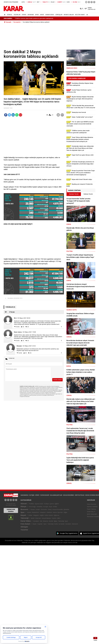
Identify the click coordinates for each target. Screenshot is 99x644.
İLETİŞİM (32, 495)
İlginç (56, 521)
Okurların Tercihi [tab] (74, 194)
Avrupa (46, 507)
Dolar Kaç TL (91, 512)
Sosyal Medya (46, 518)
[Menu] (87, 15)
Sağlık (42, 515)
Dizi (41, 521)
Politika (31, 504)
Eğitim (57, 504)
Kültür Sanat (80, 15)
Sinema (45, 521)
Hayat (42, 15)
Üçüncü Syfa (39, 504)
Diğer (65, 512)
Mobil (33, 518)
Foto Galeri (25, 524)
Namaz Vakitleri (92, 507)
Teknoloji (24, 518)
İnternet (38, 518)
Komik (51, 521)
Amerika (39, 507)
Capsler (40, 524)
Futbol (29, 512)
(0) (23, 327)
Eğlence (56, 515)
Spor (37, 15)
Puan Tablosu (91, 509)
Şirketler (66, 509)
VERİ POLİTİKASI (79, 495)
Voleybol (43, 512)
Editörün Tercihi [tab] (88, 194)
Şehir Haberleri (92, 514)
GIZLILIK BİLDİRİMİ (68, 495)
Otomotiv (44, 509)
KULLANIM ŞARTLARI (56, 495)
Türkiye (46, 504)
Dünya (24, 15)
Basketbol (35, 512)
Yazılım (54, 518)
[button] (47, 115)
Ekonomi (31, 15)
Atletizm (49, 512)
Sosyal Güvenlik (58, 509)
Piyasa (33, 509)
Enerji (50, 509)
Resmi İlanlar (69, 15)
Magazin (36, 515)
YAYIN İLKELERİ (45, 495)
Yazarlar (17, 15)
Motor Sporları (58, 512)
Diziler (30, 515)
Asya (51, 507)
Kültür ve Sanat (59, 524)
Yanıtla (18, 327)
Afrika (55, 507)
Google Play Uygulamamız (69, 533)
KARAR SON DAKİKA (11, 510)
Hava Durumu (92, 504)
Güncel (10, 15)
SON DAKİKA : (8, 18)
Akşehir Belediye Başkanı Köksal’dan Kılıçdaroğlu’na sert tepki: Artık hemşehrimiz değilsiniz (42, 18)
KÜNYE (37, 495)
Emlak (38, 509)
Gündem (36, 521)
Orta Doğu (32, 507)
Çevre (52, 504)
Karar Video (50, 15)
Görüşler (59, 15)
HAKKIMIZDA (24, 495)
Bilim (59, 518)
